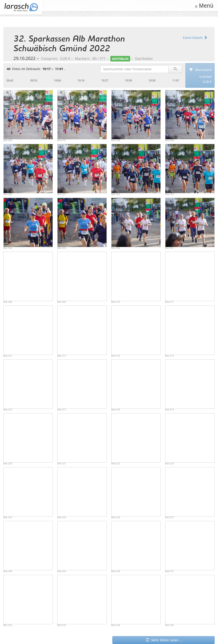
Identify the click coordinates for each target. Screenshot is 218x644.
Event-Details (195, 37)
